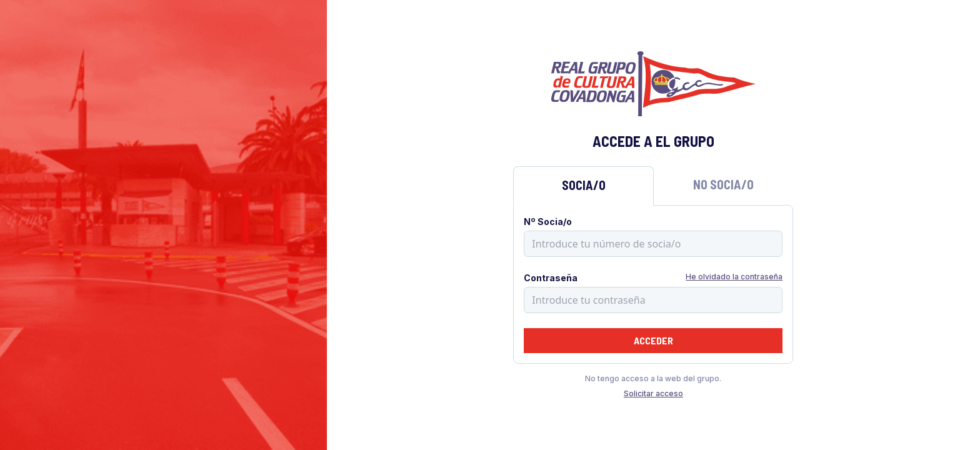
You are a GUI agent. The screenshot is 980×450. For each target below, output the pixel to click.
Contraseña (551, 278)
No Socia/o (723, 184)
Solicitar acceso (653, 393)
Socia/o (584, 185)
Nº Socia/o (548, 222)
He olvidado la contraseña (734, 277)
